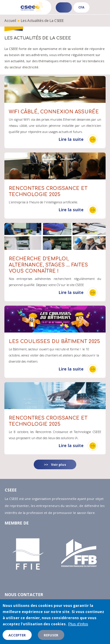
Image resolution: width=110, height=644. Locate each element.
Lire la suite (71, 139)
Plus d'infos (78, 627)
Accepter (17, 638)
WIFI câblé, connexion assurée (54, 112)
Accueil (10, 21)
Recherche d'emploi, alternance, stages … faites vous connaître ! (48, 265)
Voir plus (59, 464)
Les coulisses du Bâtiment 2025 (54, 342)
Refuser (51, 638)
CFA (81, 7)
